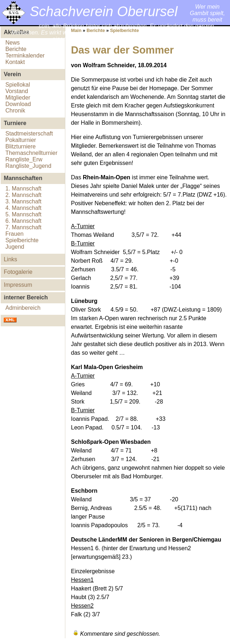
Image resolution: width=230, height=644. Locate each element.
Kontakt (15, 62)
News (13, 43)
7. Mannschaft (24, 227)
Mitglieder (18, 98)
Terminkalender (25, 56)
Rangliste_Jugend (28, 166)
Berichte (16, 49)
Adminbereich (23, 308)
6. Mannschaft (24, 221)
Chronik (15, 111)
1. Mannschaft (24, 188)
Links (10, 259)
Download (18, 104)
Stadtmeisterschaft (29, 134)
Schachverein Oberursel (104, 11)
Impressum (18, 285)
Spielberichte (22, 240)
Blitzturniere (20, 146)
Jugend (15, 247)
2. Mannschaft (24, 195)
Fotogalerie (18, 272)
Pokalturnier (21, 140)
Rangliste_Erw (24, 159)
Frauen (15, 234)
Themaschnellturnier (31, 153)
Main (76, 30)
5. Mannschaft (24, 214)
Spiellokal (18, 85)
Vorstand (17, 91)
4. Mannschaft (24, 208)
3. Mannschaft (24, 201)
